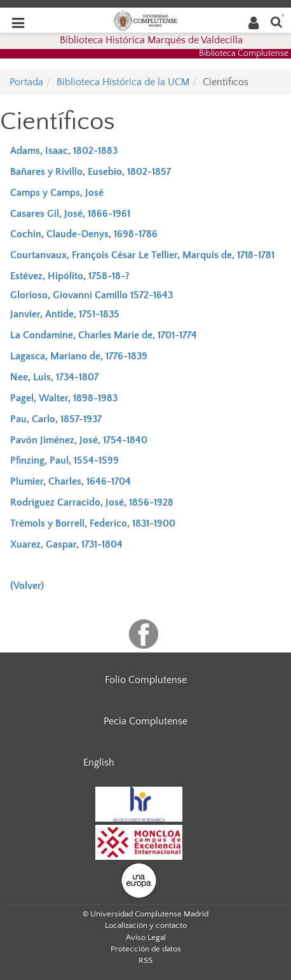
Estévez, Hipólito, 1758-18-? (70, 276)
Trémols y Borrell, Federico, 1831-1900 (93, 523)
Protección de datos (146, 949)
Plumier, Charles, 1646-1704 (71, 481)
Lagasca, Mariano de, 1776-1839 (79, 356)
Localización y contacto (146, 925)
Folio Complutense (146, 680)
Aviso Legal (146, 937)
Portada (26, 82)
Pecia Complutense (145, 721)
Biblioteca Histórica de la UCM (123, 82)
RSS (145, 960)
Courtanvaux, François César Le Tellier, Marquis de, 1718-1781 (142, 255)
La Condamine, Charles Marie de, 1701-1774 (104, 335)
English (99, 763)
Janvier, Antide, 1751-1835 (65, 314)
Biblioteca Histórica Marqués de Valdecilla (151, 40)
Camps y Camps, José (57, 193)
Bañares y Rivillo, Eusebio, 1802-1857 (91, 172)
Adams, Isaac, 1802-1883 (64, 151)
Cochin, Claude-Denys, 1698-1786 (84, 234)
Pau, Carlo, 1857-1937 (56, 419)
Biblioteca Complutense (244, 53)
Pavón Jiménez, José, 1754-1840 (79, 440)
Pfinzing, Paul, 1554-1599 (64, 460)
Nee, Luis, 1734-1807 (54, 377)
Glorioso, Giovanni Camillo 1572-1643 (91, 295)
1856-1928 (151, 502)
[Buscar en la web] (276, 21)
